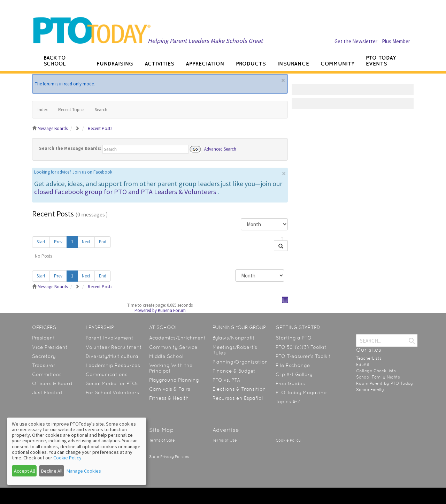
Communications (107, 374)
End (103, 242)
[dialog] (77, 451)
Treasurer (44, 365)
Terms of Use (225, 440)
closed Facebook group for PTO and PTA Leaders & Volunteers (125, 192)
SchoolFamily (370, 390)
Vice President (50, 347)
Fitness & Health (169, 398)
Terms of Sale (162, 440)
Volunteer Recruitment (114, 347)
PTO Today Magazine (301, 392)
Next (86, 242)
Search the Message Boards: (70, 148)
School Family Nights (378, 377)
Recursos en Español (238, 398)
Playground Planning (174, 380)
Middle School (166, 356)
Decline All (52, 471)
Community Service (173, 347)
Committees (47, 374)
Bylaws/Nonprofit (234, 338)
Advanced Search (220, 149)
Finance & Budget (234, 371)
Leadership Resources (113, 365)
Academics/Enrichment (178, 338)
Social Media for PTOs (112, 383)
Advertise (226, 430)
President (44, 338)
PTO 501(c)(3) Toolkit (301, 347)
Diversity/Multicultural (113, 356)
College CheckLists (376, 371)
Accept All (24, 471)
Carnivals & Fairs (170, 389)
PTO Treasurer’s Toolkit (303, 356)
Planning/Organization (240, 362)
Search (101, 110)
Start (41, 242)
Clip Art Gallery (294, 374)
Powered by (146, 310)
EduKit (363, 365)
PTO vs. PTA (226, 380)
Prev (58, 242)
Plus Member (396, 41)
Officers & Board (52, 383)
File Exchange (293, 365)
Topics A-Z (288, 402)
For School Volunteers (112, 392)
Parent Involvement (110, 338)
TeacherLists (369, 358)
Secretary (44, 356)
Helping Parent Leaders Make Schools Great (205, 41)
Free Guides (290, 383)
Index (43, 110)
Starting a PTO (294, 338)
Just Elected (47, 392)
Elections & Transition (239, 389)
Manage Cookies (84, 471)
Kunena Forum (172, 310)
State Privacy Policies (169, 457)
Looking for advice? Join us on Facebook (73, 172)
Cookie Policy (288, 440)
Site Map (162, 430)
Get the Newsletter (356, 41)
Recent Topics (71, 110)
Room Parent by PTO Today (385, 383)
